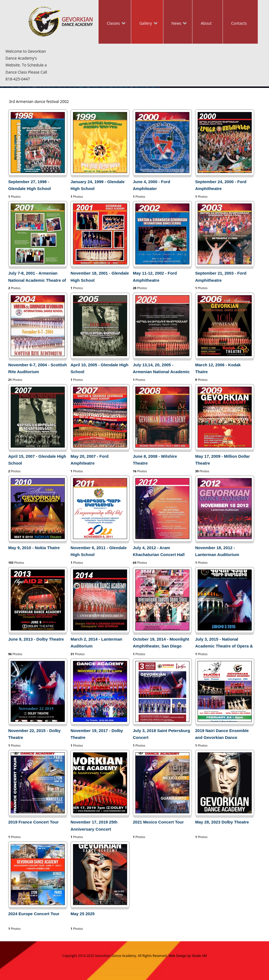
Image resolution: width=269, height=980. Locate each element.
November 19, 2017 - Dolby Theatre (97, 734)
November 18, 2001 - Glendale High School (100, 277)
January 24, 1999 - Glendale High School (98, 185)
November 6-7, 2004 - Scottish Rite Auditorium (37, 368)
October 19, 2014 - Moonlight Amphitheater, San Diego (161, 643)
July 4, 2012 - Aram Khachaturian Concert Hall (159, 551)
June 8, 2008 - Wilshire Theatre (155, 460)
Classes (112, 24)
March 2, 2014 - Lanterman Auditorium (96, 643)
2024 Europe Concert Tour (34, 914)
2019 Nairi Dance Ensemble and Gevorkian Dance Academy (222, 735)
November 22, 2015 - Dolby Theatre (34, 734)
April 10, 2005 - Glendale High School (100, 368)
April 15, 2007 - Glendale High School (37, 460)
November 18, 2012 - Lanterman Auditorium (217, 551)
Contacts (239, 23)
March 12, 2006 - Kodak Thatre (218, 368)
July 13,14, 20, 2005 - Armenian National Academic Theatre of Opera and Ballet (161, 369)
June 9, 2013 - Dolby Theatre (36, 639)
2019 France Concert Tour (33, 822)
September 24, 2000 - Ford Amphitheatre (221, 185)
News (175, 24)
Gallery (144, 24)
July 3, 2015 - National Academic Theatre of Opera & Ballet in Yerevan (224, 644)
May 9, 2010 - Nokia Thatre (34, 548)
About (206, 23)
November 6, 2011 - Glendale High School (99, 551)
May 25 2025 (83, 914)
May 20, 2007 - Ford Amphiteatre (89, 460)
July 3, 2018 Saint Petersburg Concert (161, 734)
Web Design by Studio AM (188, 956)
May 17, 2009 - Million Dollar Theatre (222, 460)
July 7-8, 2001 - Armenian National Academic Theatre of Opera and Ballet (37, 278)
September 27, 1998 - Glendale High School (30, 185)
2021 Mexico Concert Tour (158, 822)
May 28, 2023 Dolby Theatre (222, 822)
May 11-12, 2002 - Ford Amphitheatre (155, 277)
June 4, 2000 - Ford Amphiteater (152, 185)
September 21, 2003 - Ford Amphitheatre (221, 277)
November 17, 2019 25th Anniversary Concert (94, 825)
